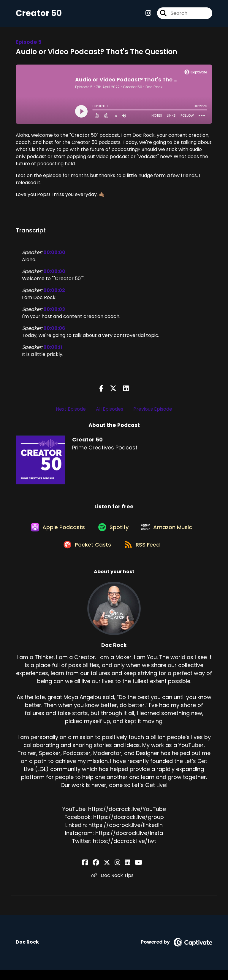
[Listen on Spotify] (113, 533)
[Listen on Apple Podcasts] (55, 534)
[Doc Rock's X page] (110, 873)
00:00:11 (53, 350)
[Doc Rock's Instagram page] (117, 873)
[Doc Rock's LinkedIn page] (124, 873)
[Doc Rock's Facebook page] (95, 873)
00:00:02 (54, 293)
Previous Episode (153, 412)
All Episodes (110, 412)
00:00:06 (54, 331)
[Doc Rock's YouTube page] (132, 873)
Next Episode (71, 412)
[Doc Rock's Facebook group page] (102, 873)
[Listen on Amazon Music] (169, 534)
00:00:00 (54, 255)
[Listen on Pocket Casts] (85, 555)
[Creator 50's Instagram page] (148, 15)
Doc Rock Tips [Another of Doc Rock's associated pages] (114, 886)
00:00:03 (54, 312)
